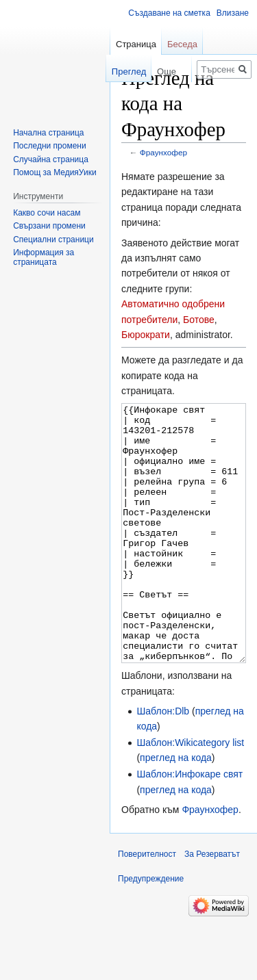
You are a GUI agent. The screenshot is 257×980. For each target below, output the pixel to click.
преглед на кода (176, 809)
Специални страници (53, 240)
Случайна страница (51, 159)
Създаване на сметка (169, 13)
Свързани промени (49, 226)
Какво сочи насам (47, 213)
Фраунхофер (163, 152)
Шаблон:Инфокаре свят (189, 825)
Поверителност (147, 905)
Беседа (182, 44)
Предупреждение (151, 930)
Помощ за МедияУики (54, 172)
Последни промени (49, 146)
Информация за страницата (44, 257)
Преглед (115, 72)
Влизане (233, 13)
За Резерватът (212, 905)
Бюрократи (146, 335)
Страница (136, 44)
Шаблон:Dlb (163, 762)
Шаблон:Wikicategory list (190, 794)
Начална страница (48, 133)
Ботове (199, 320)
